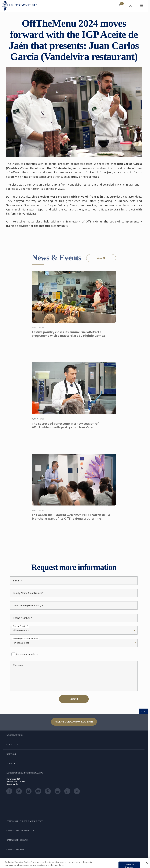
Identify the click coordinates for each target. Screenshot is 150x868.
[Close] (147, 863)
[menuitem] (120, 6)
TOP (143, 711)
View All (101, 258)
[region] (75, 863)
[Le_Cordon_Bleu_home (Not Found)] (20, 6)
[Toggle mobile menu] (142, 6)
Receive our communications (74, 722)
